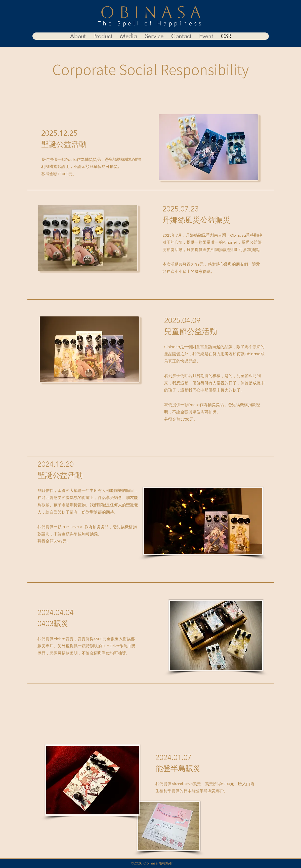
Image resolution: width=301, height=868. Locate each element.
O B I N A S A (150, 12)
